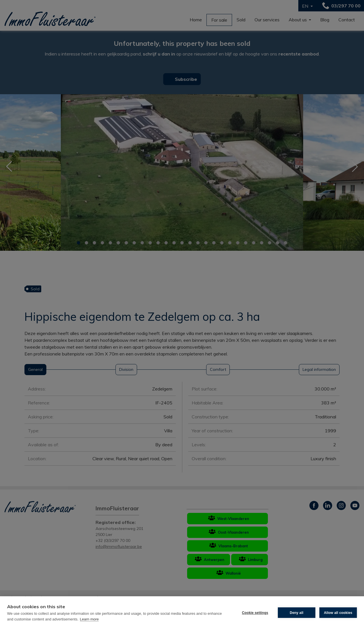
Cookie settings (255, 613)
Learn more (89, 619)
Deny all (297, 613)
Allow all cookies (338, 613)
